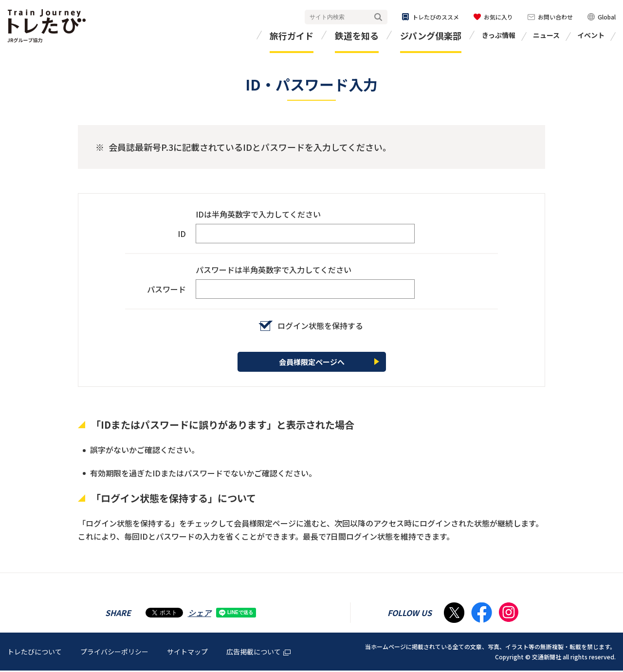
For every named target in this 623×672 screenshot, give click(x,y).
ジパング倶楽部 (431, 36)
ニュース (546, 35)
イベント (591, 35)
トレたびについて (35, 653)
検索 (378, 17)
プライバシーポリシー (114, 653)
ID (182, 234)
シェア (200, 614)
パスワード (166, 289)
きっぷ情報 (499, 35)
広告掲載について (258, 653)
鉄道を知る (357, 36)
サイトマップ (187, 653)
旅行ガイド (292, 36)
